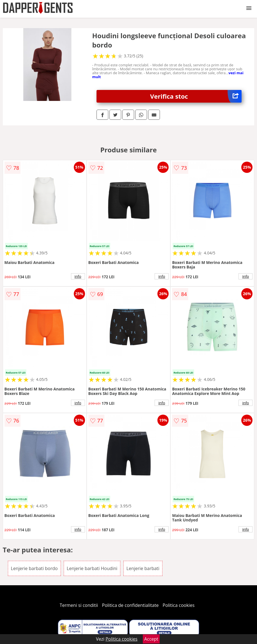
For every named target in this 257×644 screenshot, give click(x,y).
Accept (151, 639)
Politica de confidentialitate (130, 605)
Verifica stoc (196, 96)
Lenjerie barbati (143, 568)
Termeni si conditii (79, 605)
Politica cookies (179, 605)
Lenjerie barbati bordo (34, 568)
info (78, 276)
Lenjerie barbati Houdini (92, 568)
